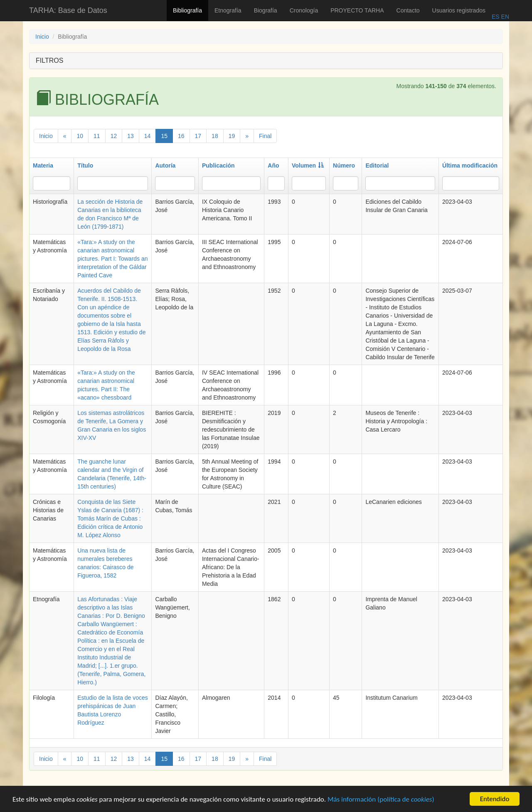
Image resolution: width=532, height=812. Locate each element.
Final (265, 136)
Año (273, 165)
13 (131, 136)
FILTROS (49, 60)
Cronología (304, 10)
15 (164, 136)
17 (198, 136)
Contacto (408, 10)
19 (232, 136)
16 (181, 136)
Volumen (308, 165)
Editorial (377, 165)
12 (114, 136)
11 (97, 136)
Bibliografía (187, 10)
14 (148, 136)
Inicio (42, 37)
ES (496, 17)
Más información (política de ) (381, 800)
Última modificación (470, 165)
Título (85, 165)
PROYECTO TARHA (357, 10)
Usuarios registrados (459, 10)
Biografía (266, 10)
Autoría (165, 165)
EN (504, 17)
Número (344, 165)
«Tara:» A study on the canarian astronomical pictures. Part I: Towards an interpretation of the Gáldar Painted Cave (112, 259)
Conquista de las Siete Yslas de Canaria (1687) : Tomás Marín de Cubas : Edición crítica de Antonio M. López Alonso (110, 518)
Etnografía (228, 10)
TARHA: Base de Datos (68, 10)
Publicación (218, 165)
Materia (43, 165)
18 (215, 136)
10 (80, 136)
